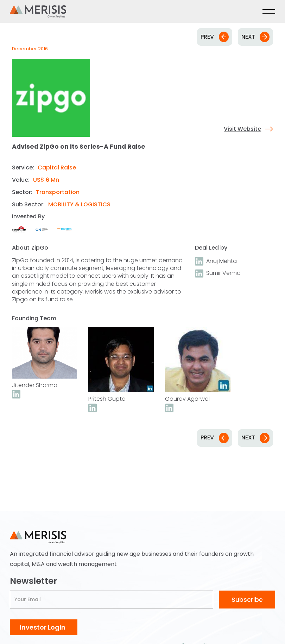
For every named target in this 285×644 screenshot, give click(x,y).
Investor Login (43, 627)
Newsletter (33, 581)
